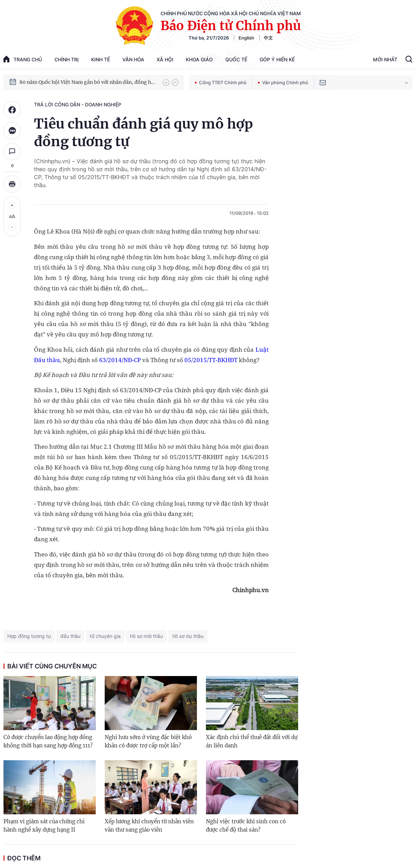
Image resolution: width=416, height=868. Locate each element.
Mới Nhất (385, 59)
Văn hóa (133, 59)
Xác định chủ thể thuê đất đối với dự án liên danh (252, 741)
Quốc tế (236, 59)
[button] (166, 82)
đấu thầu (70, 636)
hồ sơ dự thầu (188, 636)
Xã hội (165, 59)
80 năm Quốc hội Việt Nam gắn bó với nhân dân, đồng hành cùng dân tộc (88, 82)
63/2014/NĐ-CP (120, 360)
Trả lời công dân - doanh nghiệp (78, 104)
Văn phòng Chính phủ (283, 82)
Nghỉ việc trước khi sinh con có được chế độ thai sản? (246, 826)
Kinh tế (101, 59)
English (246, 38)
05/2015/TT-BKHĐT (211, 360)
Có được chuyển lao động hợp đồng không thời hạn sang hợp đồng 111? (48, 741)
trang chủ (23, 59)
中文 (268, 38)
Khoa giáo (199, 59)
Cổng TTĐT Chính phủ (221, 82)
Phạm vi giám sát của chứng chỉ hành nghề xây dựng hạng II (44, 826)
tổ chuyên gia (105, 636)
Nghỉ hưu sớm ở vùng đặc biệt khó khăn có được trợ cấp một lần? (148, 741)
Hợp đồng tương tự (29, 636)
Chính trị (67, 59)
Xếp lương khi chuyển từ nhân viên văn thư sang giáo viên (149, 826)
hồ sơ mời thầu (146, 636)
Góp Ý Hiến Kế (277, 59)
